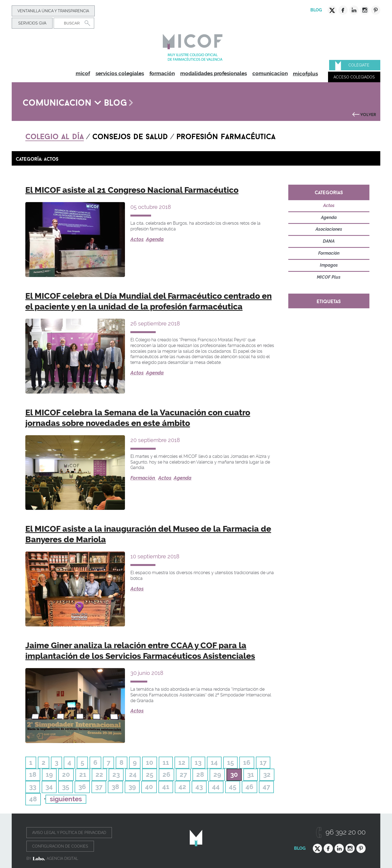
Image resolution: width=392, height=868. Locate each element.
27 (183, 774)
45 (233, 787)
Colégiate (359, 65)
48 (33, 799)
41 (166, 787)
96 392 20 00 (346, 832)
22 (99, 774)
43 (199, 787)
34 (49, 787)
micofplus (305, 74)
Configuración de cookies (60, 846)
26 (166, 774)
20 (66, 774)
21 (83, 774)
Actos (137, 239)
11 (166, 762)
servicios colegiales (120, 73)
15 (230, 762)
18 (33, 774)
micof (83, 73)
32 (267, 774)
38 (115, 787)
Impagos (329, 265)
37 (99, 787)
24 (133, 774)
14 (214, 762)
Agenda (155, 239)
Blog (316, 10)
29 (217, 774)
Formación (143, 478)
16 (247, 762)
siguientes (66, 799)
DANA (329, 241)
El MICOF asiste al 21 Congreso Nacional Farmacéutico (132, 190)
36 (82, 787)
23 (116, 774)
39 (132, 787)
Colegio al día (55, 135)
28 (200, 774)
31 (251, 774)
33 (33, 787)
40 (149, 787)
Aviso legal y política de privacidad (69, 833)
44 (216, 787)
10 (150, 762)
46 (249, 787)
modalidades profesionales (214, 73)
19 (49, 774)
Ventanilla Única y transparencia (53, 11)
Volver (368, 114)
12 (182, 762)
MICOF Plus (329, 277)
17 (263, 762)
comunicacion (270, 73)
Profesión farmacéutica (226, 135)
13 (198, 762)
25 (150, 774)
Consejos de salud (130, 135)
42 (182, 787)
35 (66, 787)
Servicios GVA (32, 23)
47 (266, 787)
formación (162, 73)
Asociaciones (329, 229)
